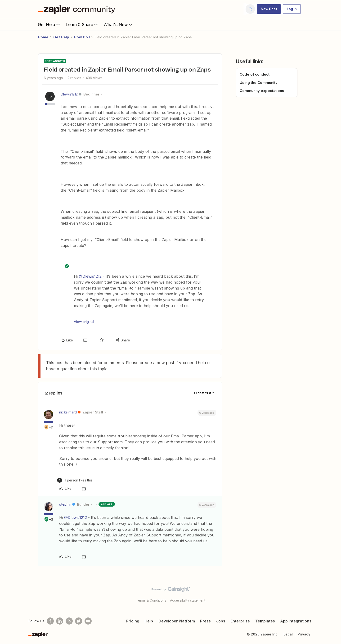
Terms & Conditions (151, 600)
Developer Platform (177, 621)
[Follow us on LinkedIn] (60, 621)
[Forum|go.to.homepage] (78, 9)
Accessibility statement (188, 600)
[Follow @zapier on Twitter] (79, 621)
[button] (269, 9)
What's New (119, 24)
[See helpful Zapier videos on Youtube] (88, 621)
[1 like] (75, 480)
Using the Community (259, 83)
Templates (265, 621)
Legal (288, 634)
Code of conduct (255, 74)
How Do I (82, 37)
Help (149, 621)
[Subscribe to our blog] (69, 621)
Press (205, 621)
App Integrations (296, 621)
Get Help (49, 24)
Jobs (221, 621)
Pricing (133, 621)
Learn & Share (82, 24)
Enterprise (240, 621)
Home (43, 37)
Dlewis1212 (69, 94)
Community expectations (262, 91)
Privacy (304, 634)
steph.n (65, 504)
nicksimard (68, 412)
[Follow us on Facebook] (50, 621)
